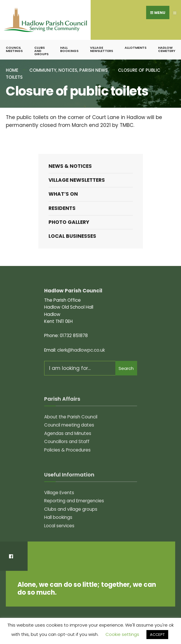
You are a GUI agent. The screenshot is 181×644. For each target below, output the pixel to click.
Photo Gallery (69, 222)
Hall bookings (69, 49)
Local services (59, 526)
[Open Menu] (175, 13)
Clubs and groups (41, 51)
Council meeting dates (69, 425)
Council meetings (14, 49)
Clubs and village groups (71, 509)
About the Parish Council (71, 417)
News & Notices (70, 166)
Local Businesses (72, 236)
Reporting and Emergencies (74, 501)
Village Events (59, 493)
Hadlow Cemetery (167, 49)
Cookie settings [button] (122, 634)
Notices (68, 70)
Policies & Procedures (67, 450)
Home (12, 70)
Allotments (136, 48)
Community (43, 70)
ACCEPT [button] (157, 635)
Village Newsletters (102, 49)
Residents (62, 208)
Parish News (94, 70)
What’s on (63, 194)
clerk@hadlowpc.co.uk (81, 350)
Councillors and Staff (67, 441)
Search (126, 368)
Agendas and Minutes (68, 433)
